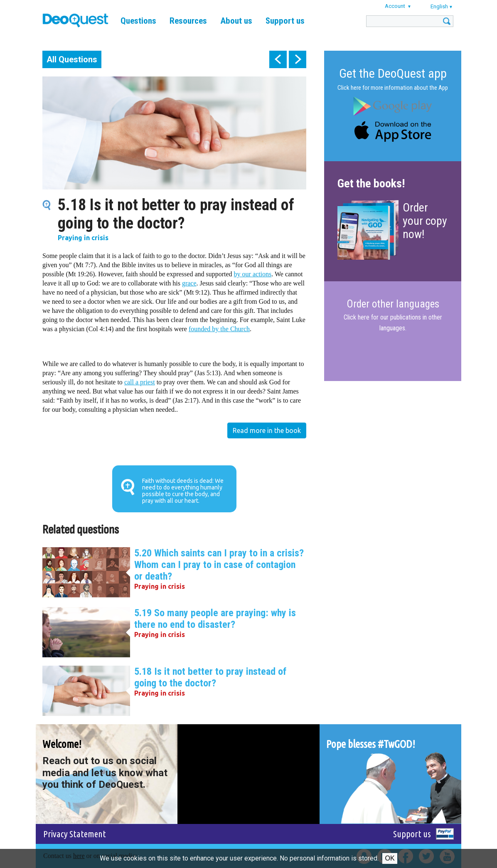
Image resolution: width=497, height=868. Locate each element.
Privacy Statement (75, 834)
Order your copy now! (425, 221)
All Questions (72, 59)
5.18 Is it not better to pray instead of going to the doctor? (210, 677)
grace (189, 283)
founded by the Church (219, 329)
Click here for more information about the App (393, 88)
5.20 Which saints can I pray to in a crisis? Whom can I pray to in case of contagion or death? (219, 565)
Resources (188, 21)
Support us (285, 21)
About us (236, 21)
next (298, 59)
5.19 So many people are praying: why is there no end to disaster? (215, 619)
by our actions (253, 274)
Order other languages (393, 304)
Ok (390, 858)
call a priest (140, 382)
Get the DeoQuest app (393, 73)
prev (278, 59)
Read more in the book (267, 430)
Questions (138, 21)
